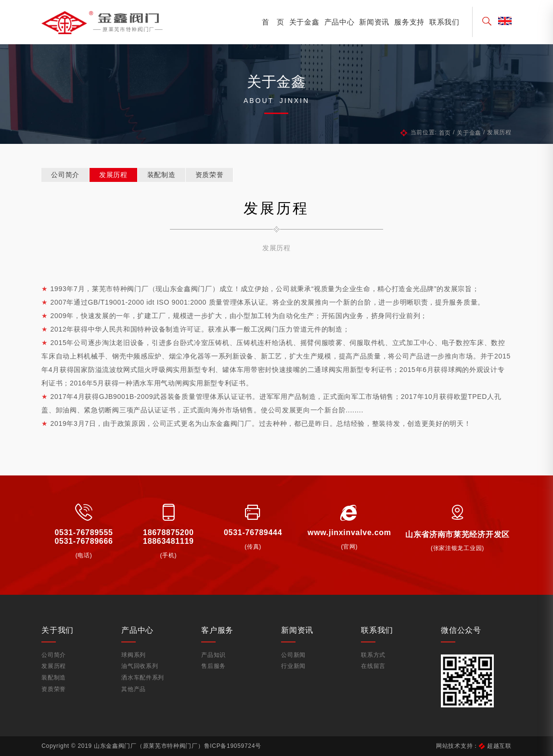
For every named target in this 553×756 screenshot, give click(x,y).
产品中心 (340, 22)
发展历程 (113, 175)
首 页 (273, 22)
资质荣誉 (210, 175)
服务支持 (409, 22)
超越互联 (499, 746)
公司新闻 (293, 655)
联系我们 (444, 22)
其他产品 (134, 689)
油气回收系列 (140, 666)
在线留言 (373, 666)
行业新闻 (293, 666)
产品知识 (213, 655)
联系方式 (373, 655)
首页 (445, 133)
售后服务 (213, 666)
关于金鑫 (304, 22)
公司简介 (65, 175)
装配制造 (161, 175)
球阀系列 (134, 655)
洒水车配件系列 (143, 678)
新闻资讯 (374, 22)
